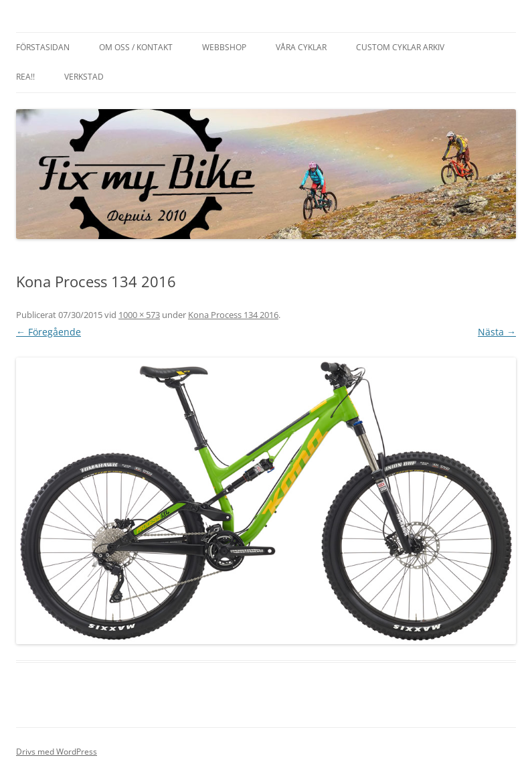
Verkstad (84, 77)
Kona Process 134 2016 (233, 315)
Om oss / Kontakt (136, 47)
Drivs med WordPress (57, 752)
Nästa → (497, 332)
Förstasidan (43, 47)
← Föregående (49, 332)
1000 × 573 (139, 315)
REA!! (25, 77)
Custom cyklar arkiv (400, 47)
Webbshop (224, 47)
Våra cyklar (301, 47)
